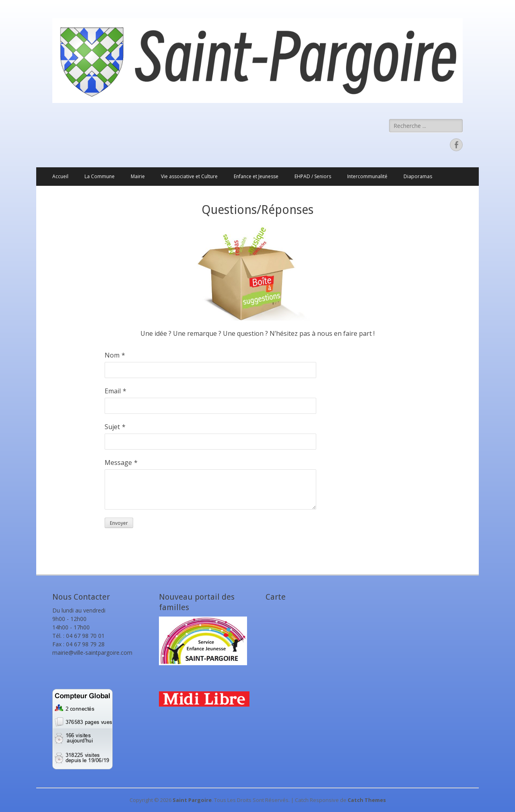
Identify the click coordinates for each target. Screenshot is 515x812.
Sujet (112, 427)
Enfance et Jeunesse (256, 176)
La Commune (100, 176)
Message (118, 463)
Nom (112, 355)
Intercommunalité (367, 176)
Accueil (60, 176)
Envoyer (119, 523)
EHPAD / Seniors (313, 176)
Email (113, 391)
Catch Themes (367, 800)
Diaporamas (418, 176)
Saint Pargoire (192, 800)
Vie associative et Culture (189, 176)
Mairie (138, 176)
